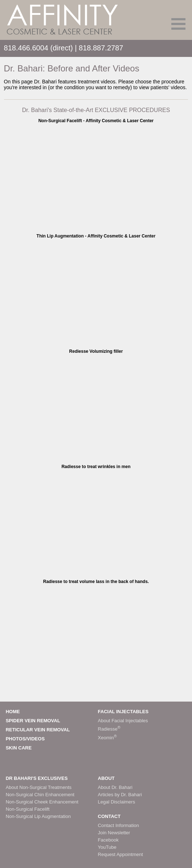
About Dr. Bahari (115, 787)
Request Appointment (120, 854)
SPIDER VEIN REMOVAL (33, 721)
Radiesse (109, 729)
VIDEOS (36, 739)
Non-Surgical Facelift (28, 809)
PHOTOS (16, 739)
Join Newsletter (114, 833)
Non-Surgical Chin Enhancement (40, 795)
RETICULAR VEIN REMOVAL (38, 730)
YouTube (107, 847)
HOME (13, 712)
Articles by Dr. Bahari (120, 795)
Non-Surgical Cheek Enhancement (42, 802)
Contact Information (119, 825)
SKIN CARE (19, 748)
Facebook (108, 840)
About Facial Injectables (123, 721)
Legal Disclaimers (117, 802)
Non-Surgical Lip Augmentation (38, 816)
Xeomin (107, 738)
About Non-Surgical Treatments (39, 787)
